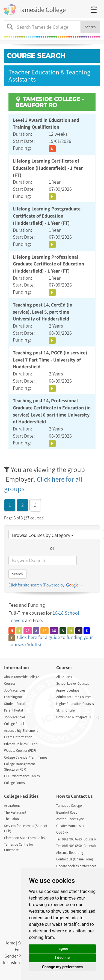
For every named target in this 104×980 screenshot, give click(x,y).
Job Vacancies (15, 690)
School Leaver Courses (72, 683)
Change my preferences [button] (62, 967)
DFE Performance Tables (22, 776)
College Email (14, 724)
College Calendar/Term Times (26, 757)
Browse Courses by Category (43, 535)
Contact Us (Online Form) (75, 859)
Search (90, 27)
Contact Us (82, 796)
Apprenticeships (68, 690)
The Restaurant (15, 812)
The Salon (11, 819)
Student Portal (15, 704)
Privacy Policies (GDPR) (21, 744)
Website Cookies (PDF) (20, 751)
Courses (10, 683)
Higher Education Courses (75, 704)
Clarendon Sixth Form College (26, 838)
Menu (95, 9)
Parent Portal (14, 710)
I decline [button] (62, 958)
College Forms (14, 783)
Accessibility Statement (21, 731)
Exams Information (18, 737)
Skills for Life (65, 710)
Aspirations (12, 806)
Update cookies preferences (76, 866)
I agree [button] (62, 949)
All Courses (64, 677)
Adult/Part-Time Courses (74, 697)
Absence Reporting (70, 853)
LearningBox (13, 697)
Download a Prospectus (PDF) (78, 717)
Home (10, 943)
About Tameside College (22, 677)
